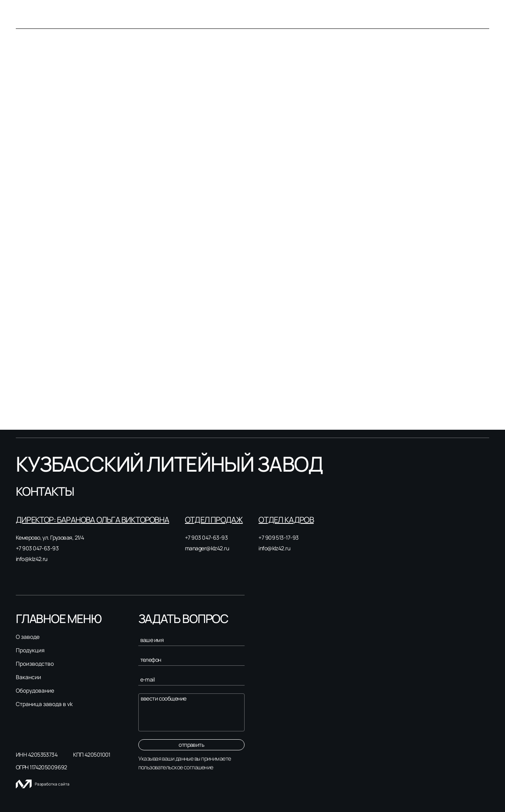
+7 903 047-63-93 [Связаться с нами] (37, 548)
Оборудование (35, 691)
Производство (35, 664)
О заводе (28, 637)
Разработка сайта (43, 784)
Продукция (30, 650)
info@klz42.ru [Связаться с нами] (32, 559)
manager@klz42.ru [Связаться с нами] (207, 548)
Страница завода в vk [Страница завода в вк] (44, 704)
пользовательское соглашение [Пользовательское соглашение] (176, 767)
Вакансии (28, 677)
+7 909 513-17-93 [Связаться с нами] (278, 537)
